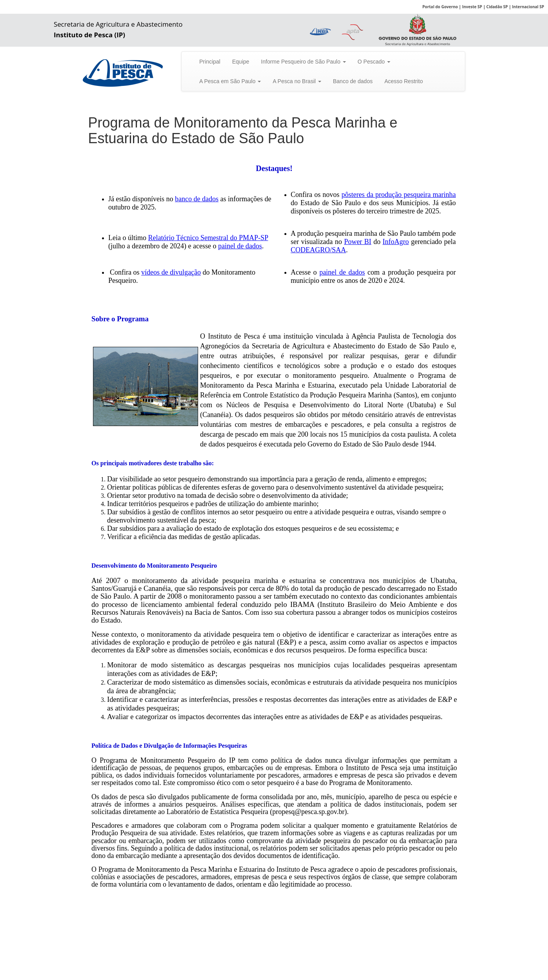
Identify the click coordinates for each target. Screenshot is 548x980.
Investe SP (472, 7)
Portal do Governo (440, 7)
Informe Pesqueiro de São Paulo (303, 62)
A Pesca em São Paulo (230, 81)
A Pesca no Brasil (297, 81)
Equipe (241, 62)
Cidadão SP (497, 7)
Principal (210, 62)
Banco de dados (353, 81)
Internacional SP (528, 7)
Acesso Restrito (404, 81)
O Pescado (374, 62)
